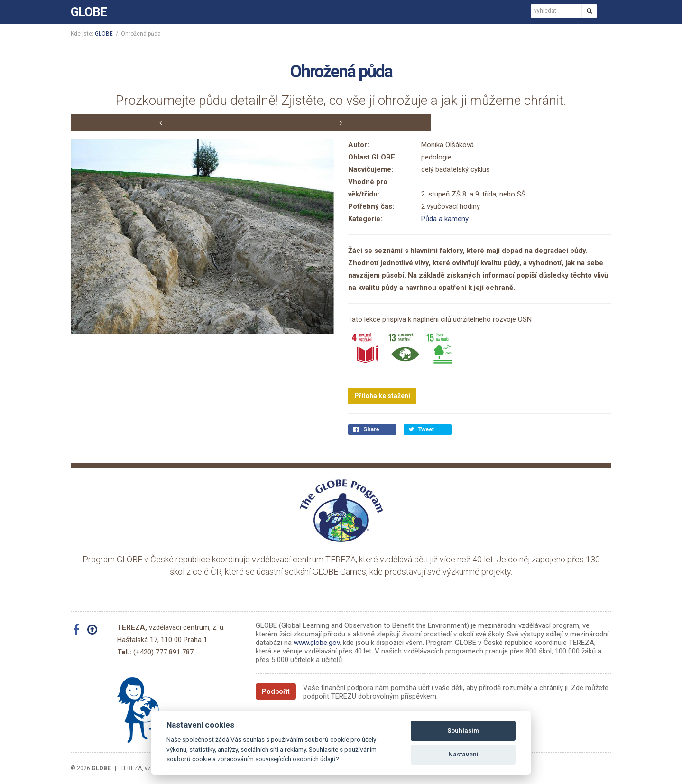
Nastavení (463, 754)
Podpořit (276, 691)
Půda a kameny (445, 219)
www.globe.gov (317, 643)
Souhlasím (463, 731)
